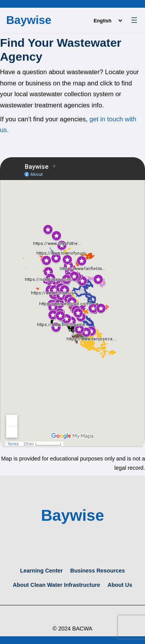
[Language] (108, 21)
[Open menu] (134, 20)
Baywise (29, 20)
